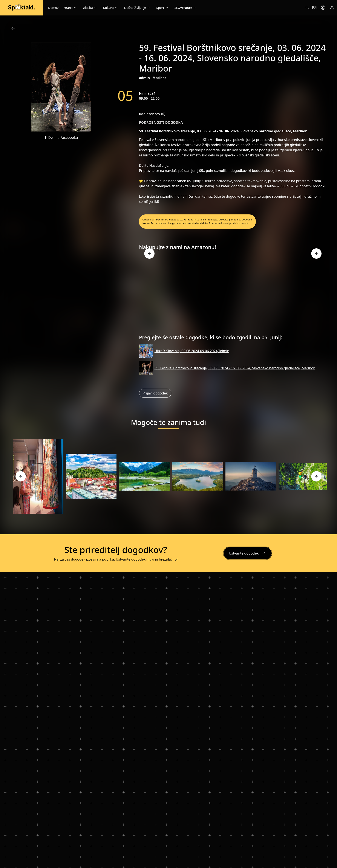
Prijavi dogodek (155, 393)
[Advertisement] (233, 294)
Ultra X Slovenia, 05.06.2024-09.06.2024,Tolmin (192, 351)
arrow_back (13, 28)
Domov (53, 8)
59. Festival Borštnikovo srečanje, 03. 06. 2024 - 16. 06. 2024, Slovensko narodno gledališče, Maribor (235, 368)
